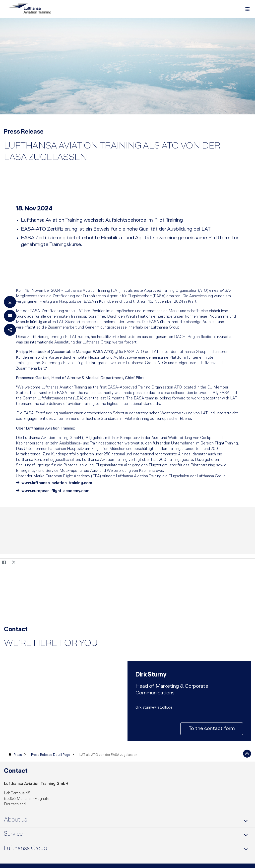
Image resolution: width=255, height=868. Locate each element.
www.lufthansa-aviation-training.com (57, 485)
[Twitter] (14, 565)
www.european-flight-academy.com (56, 493)
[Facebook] (4, 565)
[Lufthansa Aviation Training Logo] (29, 9)
